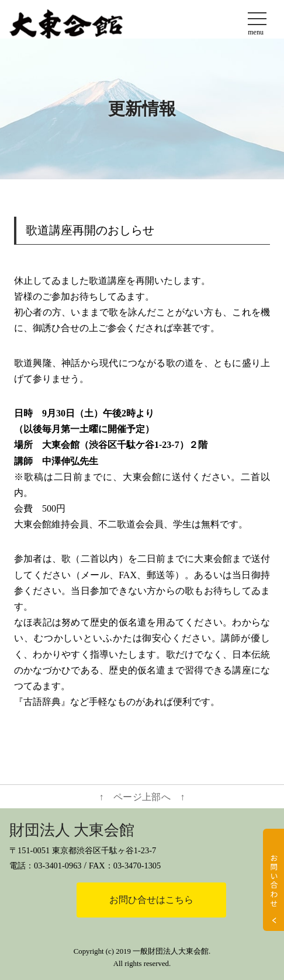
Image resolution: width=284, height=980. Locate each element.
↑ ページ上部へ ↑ (142, 797)
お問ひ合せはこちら (151, 900)
